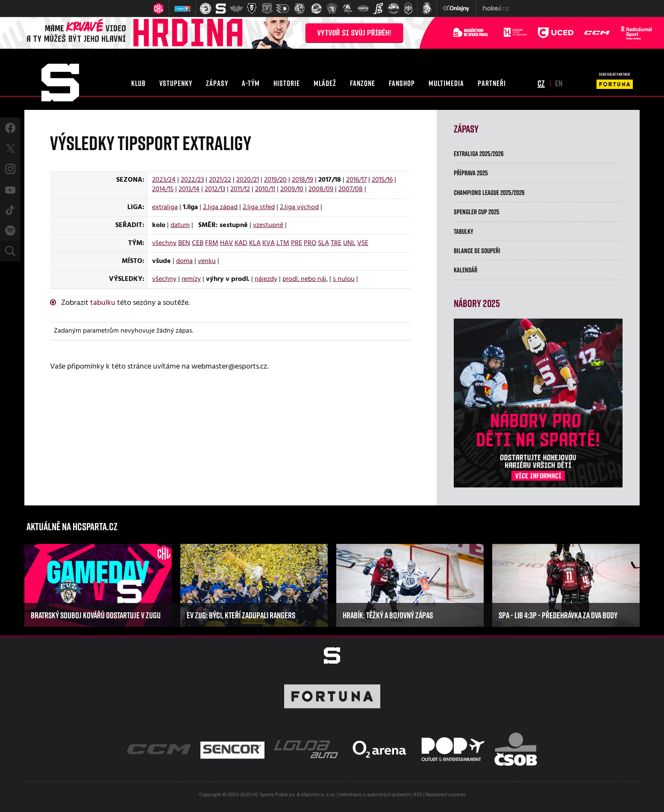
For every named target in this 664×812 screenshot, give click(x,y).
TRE (336, 243)
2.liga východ (299, 207)
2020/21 (248, 180)
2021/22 (220, 180)
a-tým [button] (251, 83)
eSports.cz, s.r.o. (318, 795)
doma (184, 261)
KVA (269, 243)
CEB (198, 243)
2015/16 (382, 180)
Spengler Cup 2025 (477, 212)
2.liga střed (259, 207)
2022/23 (192, 180)
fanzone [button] (363, 83)
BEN (184, 243)
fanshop (402, 83)
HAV (226, 243)
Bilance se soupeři (477, 251)
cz (541, 83)
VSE (363, 243)
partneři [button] (492, 83)
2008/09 (321, 189)
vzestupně (268, 225)
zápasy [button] (217, 83)
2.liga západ (220, 207)
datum (180, 225)
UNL (349, 243)
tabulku (103, 303)
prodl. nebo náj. (305, 279)
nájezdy (266, 279)
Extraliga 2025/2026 (479, 154)
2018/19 (303, 180)
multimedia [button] (446, 83)
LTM (283, 243)
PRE (297, 243)
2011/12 (240, 189)
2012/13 (215, 189)
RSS (418, 795)
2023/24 (164, 180)
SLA (323, 243)
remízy (191, 279)
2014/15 (163, 189)
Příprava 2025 (471, 173)
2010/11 (265, 189)
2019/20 (275, 180)
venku (207, 261)
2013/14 (189, 189)
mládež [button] (325, 83)
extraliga (165, 207)
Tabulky (464, 231)
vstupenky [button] (176, 83)
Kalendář (466, 270)
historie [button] (287, 83)
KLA (255, 243)
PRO (310, 243)
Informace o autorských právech (375, 795)
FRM (212, 243)
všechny (164, 243)
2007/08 (351, 189)
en (559, 83)
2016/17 (356, 180)
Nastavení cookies (445, 795)
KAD (241, 243)
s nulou (344, 279)
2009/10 (292, 189)
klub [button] (138, 83)
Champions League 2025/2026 (489, 192)
